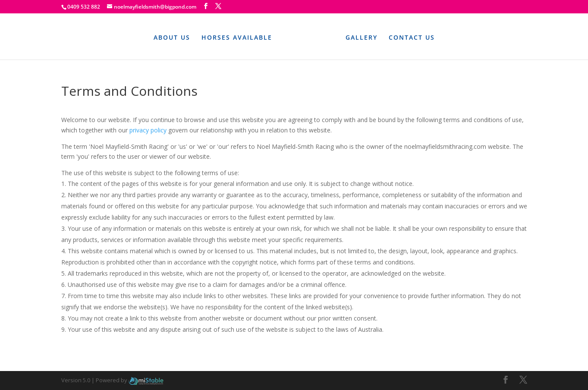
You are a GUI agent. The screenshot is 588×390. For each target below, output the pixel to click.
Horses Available (237, 37)
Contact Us (412, 37)
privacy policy (148, 130)
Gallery (362, 37)
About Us (172, 37)
